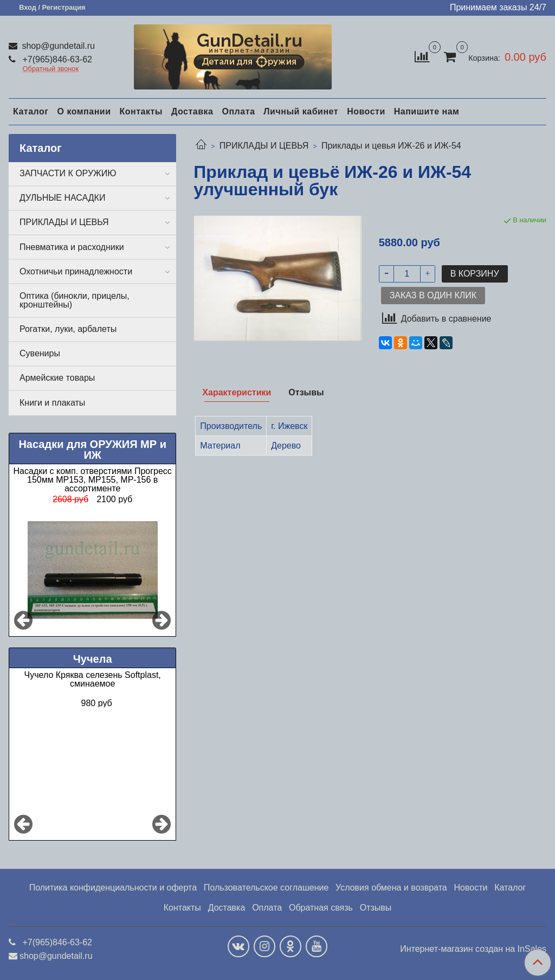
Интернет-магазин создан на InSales (473, 949)
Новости (366, 111)
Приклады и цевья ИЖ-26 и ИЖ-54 (391, 146)
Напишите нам (427, 111)
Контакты (141, 111)
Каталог (31, 111)
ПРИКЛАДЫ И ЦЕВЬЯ (264, 146)
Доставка (192, 111)
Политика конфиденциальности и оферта (113, 888)
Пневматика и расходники (72, 247)
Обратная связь (321, 908)
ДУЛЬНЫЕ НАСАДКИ (62, 198)
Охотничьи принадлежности (76, 271)
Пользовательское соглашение (266, 888)
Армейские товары (57, 378)
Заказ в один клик (433, 295)
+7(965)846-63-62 (56, 59)
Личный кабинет (301, 111)
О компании (84, 111)
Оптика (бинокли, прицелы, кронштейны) (75, 300)
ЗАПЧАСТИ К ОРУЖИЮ (68, 173)
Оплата (238, 111)
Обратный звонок (51, 69)
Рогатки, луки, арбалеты (68, 329)
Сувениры (40, 353)
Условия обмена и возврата (391, 888)
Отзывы (376, 908)
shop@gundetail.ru (57, 46)
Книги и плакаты (52, 403)
